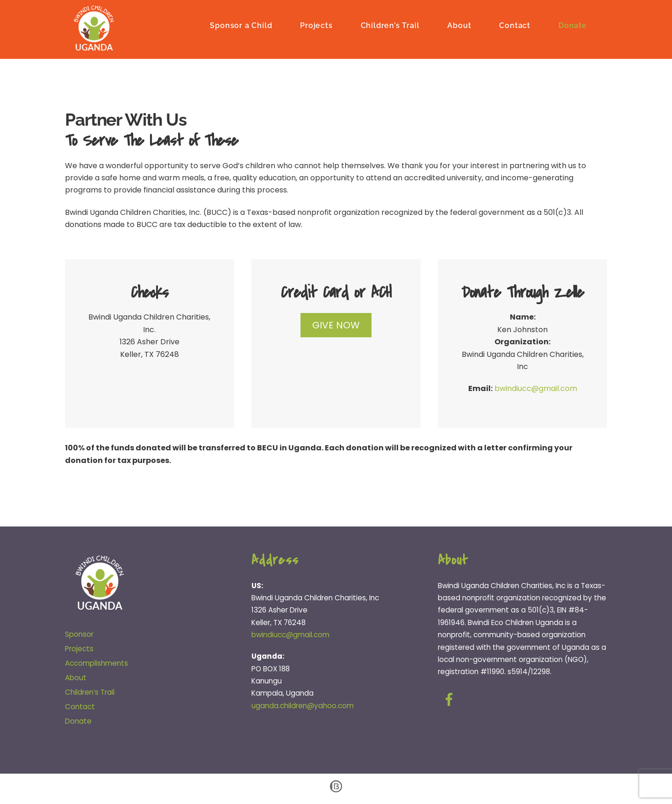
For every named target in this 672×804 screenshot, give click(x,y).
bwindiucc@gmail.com (536, 389)
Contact (515, 25)
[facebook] (451, 700)
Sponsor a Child (241, 25)
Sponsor (79, 635)
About (459, 25)
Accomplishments (97, 664)
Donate (573, 25)
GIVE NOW (336, 326)
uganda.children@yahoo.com (303, 706)
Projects (316, 25)
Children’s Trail (390, 25)
